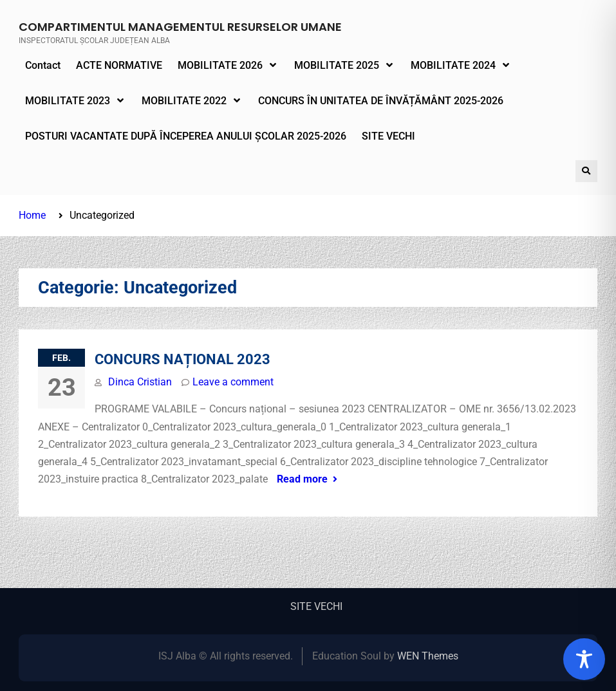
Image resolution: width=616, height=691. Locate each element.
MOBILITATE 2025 (337, 65)
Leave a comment (233, 382)
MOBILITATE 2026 (220, 65)
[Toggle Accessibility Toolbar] (584, 659)
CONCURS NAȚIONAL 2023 (182, 359)
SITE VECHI (388, 136)
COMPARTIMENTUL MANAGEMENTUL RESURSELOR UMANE (180, 27)
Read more (302, 479)
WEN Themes (428, 656)
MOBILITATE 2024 (453, 65)
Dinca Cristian (140, 382)
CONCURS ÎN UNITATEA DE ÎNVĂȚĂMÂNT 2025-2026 (381, 101)
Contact (43, 65)
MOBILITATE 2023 (68, 101)
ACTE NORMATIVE (119, 65)
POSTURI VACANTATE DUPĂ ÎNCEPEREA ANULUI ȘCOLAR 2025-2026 (186, 136)
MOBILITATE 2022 (184, 101)
